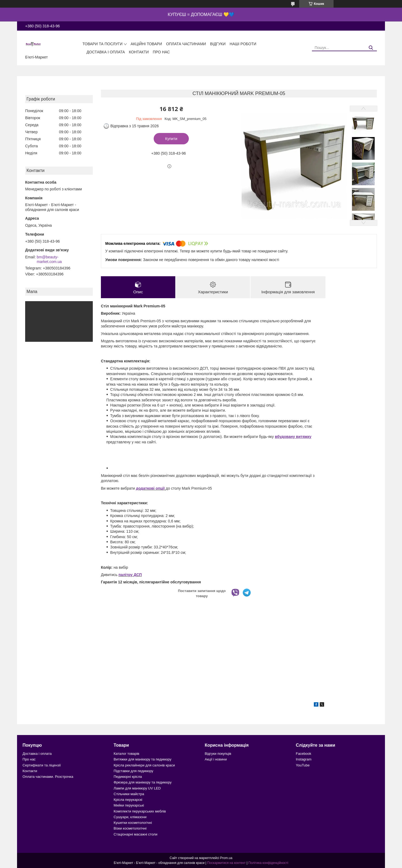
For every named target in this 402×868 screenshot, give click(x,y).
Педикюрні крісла (128, 777)
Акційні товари (146, 44)
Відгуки (218, 44)
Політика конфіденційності (268, 863)
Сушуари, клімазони (130, 817)
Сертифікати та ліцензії (42, 765)
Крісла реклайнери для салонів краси (144, 765)
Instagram (304, 759)
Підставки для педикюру (134, 771)
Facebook (303, 754)
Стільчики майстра (129, 794)
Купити (171, 139)
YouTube (303, 765)
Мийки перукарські (129, 805)
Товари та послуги (103, 44)
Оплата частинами (186, 44)
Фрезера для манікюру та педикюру (143, 782)
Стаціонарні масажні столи (136, 834)
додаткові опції (151, 488)
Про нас (161, 52)
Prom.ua (226, 858)
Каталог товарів (126, 754)
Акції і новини (216, 759)
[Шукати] (371, 48)
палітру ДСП (130, 575)
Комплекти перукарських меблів (140, 811)
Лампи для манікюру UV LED (137, 788)
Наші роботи (243, 44)
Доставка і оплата (106, 52)
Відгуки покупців (218, 754)
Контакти (139, 52)
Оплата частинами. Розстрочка (48, 777)
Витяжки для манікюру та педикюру (142, 759)
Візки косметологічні (130, 828)
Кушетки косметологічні (133, 823)
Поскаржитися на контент (226, 863)
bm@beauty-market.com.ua (49, 259)
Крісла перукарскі (128, 800)
